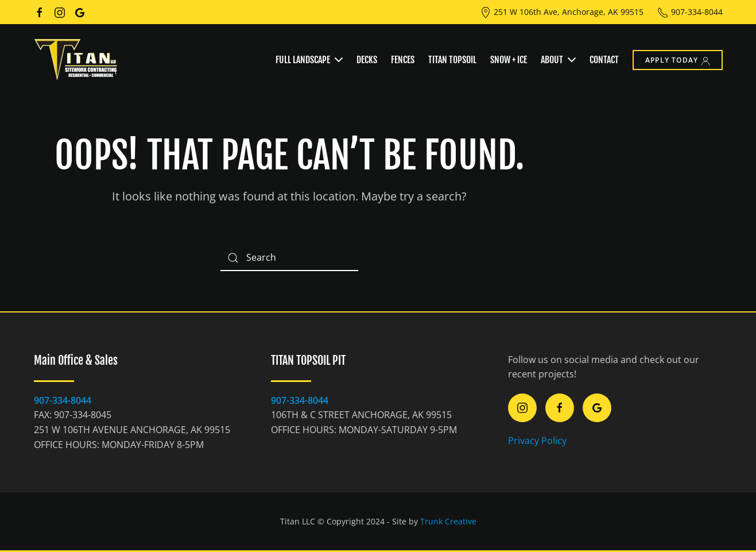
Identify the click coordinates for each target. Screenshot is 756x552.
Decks (367, 60)
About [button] (558, 60)
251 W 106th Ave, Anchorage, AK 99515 (562, 12)
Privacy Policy (537, 441)
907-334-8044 (690, 12)
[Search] (289, 258)
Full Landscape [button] (309, 60)
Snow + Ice (509, 60)
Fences (403, 60)
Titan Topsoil (452, 60)
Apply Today (677, 60)
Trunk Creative (448, 521)
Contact (604, 60)
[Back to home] (77, 60)
